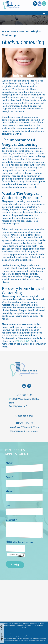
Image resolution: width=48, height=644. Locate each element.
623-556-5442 (22, 341)
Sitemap (24, 627)
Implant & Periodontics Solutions (26, 624)
